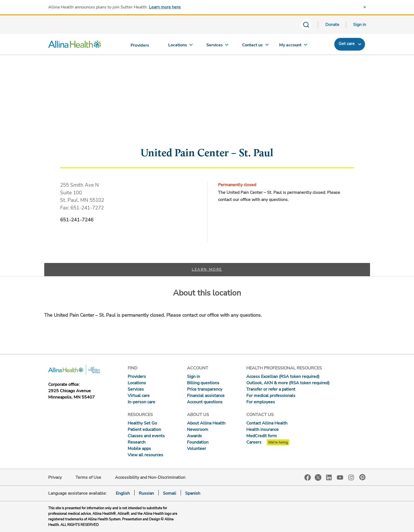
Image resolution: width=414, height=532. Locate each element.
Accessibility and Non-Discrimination (150, 477)
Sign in (360, 25)
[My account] (293, 46)
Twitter (318, 477)
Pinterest (362, 477)
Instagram (351, 477)
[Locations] (180, 46)
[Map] (207, 115)
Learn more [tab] (207, 269)
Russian (146, 493)
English (123, 493)
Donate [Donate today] (332, 25)
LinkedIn (329, 477)
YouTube (340, 477)
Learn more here (165, 7)
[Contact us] (256, 46)
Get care (347, 44)
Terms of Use (88, 477)
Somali (170, 493)
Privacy (55, 477)
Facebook (308, 478)
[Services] (218, 46)
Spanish (193, 493)
